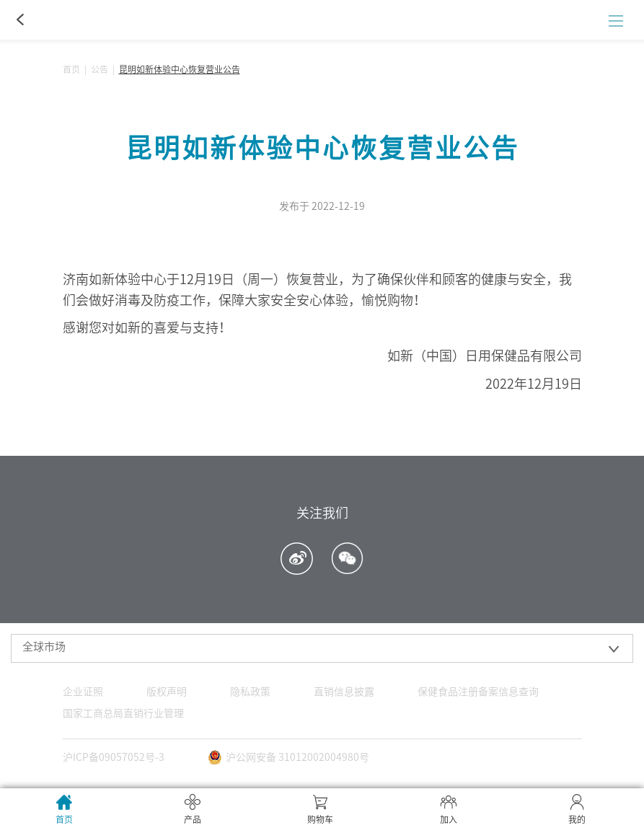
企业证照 (83, 692)
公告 (100, 69)
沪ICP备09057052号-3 (114, 757)
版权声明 (167, 692)
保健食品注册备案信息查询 (478, 692)
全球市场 (44, 647)
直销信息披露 (344, 692)
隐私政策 (250, 692)
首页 (71, 69)
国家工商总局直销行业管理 (123, 713)
